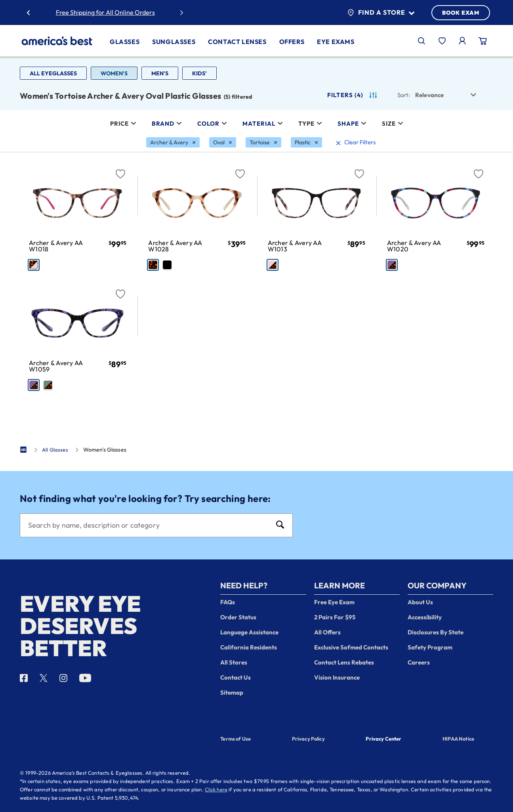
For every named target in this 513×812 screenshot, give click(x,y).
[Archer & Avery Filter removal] (173, 142)
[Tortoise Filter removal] (263, 142)
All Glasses (55, 450)
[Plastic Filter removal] (306, 142)
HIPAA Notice (458, 739)
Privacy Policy (308, 739)
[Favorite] (120, 169)
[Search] (148, 525)
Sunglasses (174, 42)
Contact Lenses (237, 42)
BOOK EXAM (461, 13)
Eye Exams (336, 42)
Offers (292, 42)
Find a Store (381, 13)
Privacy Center (383, 739)
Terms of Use (236, 739)
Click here (216, 789)
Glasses (125, 42)
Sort (404, 95)
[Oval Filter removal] (223, 142)
